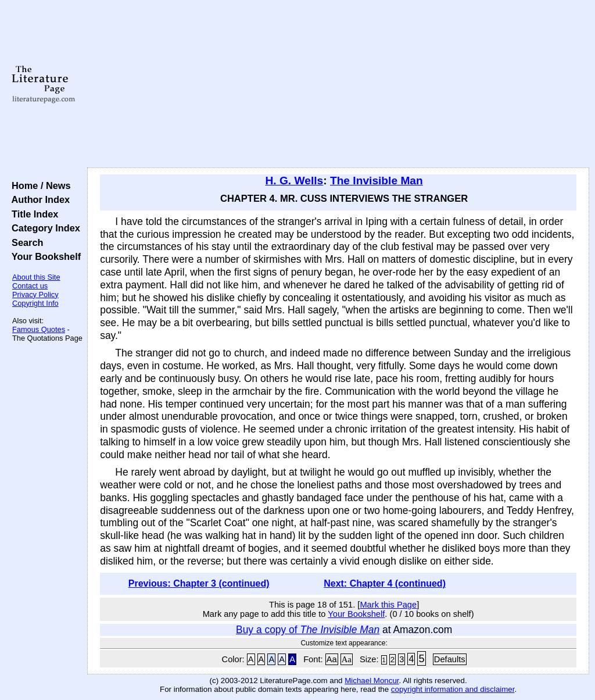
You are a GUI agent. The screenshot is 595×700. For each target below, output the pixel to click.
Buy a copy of (308, 630)
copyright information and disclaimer (453, 689)
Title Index (32, 214)
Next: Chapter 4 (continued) (385, 583)
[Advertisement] (338, 84)
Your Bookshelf (44, 256)
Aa (332, 659)
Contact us (30, 286)
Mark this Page (388, 605)
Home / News (39, 185)
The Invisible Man (377, 181)
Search (25, 242)
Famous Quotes (39, 329)
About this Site (36, 277)
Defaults (450, 659)
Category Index (43, 228)
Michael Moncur (372, 681)
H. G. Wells (294, 181)
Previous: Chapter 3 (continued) (199, 583)
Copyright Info (35, 303)
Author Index (38, 199)
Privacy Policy (35, 294)
